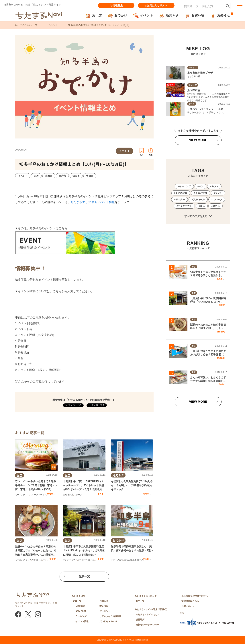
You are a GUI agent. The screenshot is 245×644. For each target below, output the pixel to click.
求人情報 (104, 606)
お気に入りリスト (156, 5)
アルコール (83, 560)
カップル (141, 560)
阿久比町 (221, 332)
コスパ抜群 (201, 193)
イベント (53, 25)
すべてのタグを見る (198, 216)
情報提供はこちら (190, 601)
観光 (126, 560)
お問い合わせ (188, 606)
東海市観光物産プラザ (200, 73)
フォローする (98, 405)
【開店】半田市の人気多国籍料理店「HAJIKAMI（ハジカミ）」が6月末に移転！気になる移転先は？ (84, 551)
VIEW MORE (198, 140)
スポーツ (78, 495)
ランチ (29, 560)
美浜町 (146, 559)
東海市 (50, 494)
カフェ (39, 560)
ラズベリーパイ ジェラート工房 (205, 109)
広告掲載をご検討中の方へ (195, 596)
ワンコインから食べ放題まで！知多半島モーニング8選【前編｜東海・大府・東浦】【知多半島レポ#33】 (36, 485)
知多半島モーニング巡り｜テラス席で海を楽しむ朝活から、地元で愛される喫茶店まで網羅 (208, 275)
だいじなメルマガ (108, 621)
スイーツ (34, 495)
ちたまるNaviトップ (26, 25)
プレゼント (105, 611)
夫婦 (130, 560)
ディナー (73, 560)
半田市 (100, 494)
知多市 (222, 384)
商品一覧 (140, 601)
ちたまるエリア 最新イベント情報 (93, 202)
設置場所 (140, 620)
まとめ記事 (181, 193)
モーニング (20, 495)
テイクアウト (185, 206)
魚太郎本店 (194, 90)
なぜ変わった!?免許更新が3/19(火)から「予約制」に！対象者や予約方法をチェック (132, 485)
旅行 (121, 560)
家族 (134, 560)
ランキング (81, 616)
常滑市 (53, 559)
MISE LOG (80, 606)
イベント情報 (82, 621)
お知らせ (104, 601)
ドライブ (42, 495)
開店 (65, 495)
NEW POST (81, 611)
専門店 (70, 495)
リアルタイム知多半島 (110, 616)
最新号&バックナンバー (147, 625)
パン (28, 495)
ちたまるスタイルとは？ (148, 615)
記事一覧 (84, 576)
